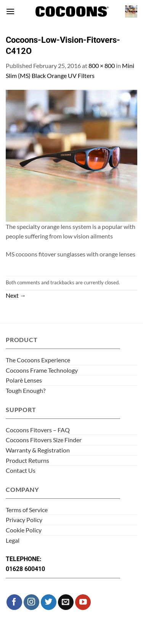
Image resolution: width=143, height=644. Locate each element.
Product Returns (27, 460)
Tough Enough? (26, 390)
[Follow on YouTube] (83, 602)
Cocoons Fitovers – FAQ (38, 430)
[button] (10, 11)
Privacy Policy (24, 520)
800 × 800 (102, 66)
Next (16, 295)
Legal (13, 540)
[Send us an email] (66, 602)
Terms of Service (27, 510)
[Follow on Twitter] (49, 602)
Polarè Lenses (24, 380)
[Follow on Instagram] (31, 602)
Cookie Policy (24, 530)
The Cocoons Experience (38, 360)
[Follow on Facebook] (14, 602)
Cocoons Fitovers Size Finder (44, 440)
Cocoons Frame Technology (42, 370)
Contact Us (21, 470)
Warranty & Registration (38, 450)
